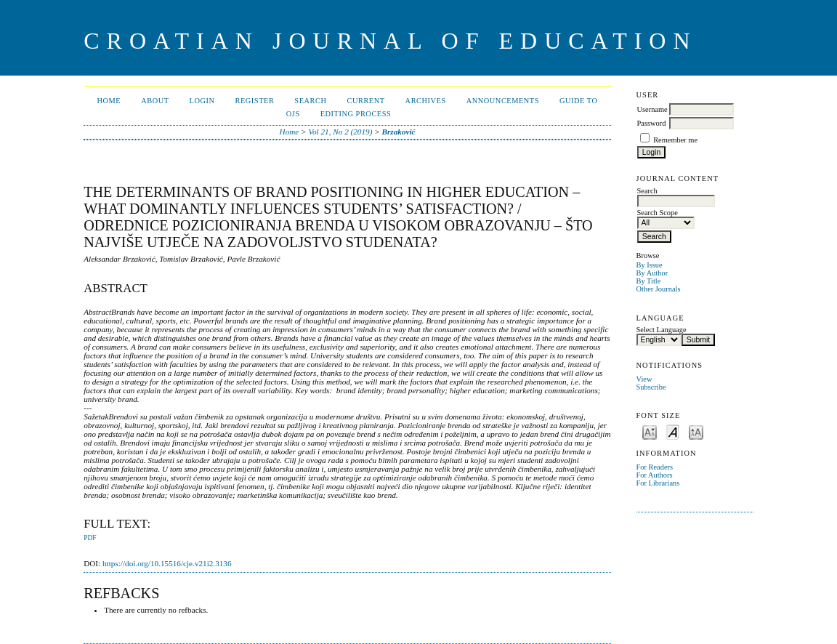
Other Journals (659, 289)
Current (365, 101)
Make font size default (673, 431)
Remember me (675, 140)
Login (202, 101)
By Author (652, 273)
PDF (90, 538)
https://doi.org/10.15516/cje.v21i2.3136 (167, 563)
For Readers (655, 467)
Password (652, 123)
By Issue (650, 265)
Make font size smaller (650, 431)
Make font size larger (696, 431)
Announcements (503, 101)
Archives (426, 101)
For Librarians (658, 483)
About (155, 101)
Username (652, 109)
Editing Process (356, 114)
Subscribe (651, 387)
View (644, 379)
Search (310, 101)
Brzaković (399, 132)
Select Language (662, 330)
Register (255, 101)
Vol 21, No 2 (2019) (340, 132)
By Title (649, 281)
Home (109, 101)
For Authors (655, 475)
